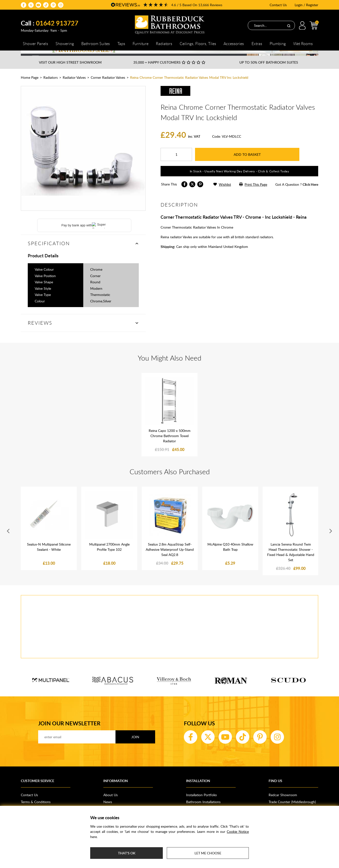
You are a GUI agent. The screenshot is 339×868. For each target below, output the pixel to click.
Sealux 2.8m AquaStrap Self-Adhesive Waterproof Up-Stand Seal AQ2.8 (170, 558)
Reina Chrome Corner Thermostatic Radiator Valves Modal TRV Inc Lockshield (189, 86)
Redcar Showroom (283, 803)
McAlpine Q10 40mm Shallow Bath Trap (230, 555)
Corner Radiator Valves (108, 86)
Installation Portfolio (201, 803)
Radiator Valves (74, 86)
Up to (269, 71)
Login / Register (306, 5)
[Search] (289, 26)
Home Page (30, 86)
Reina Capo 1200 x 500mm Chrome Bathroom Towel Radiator (170, 444)
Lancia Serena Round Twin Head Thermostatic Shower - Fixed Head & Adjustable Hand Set (291, 560)
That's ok (127, 853)
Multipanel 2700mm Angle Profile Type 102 (109, 555)
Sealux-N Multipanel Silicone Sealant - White (49, 555)
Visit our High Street (70, 71)
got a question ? (297, 193)
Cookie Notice (238, 831)
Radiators (51, 86)
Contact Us (278, 5)
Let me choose (208, 853)
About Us (111, 803)
